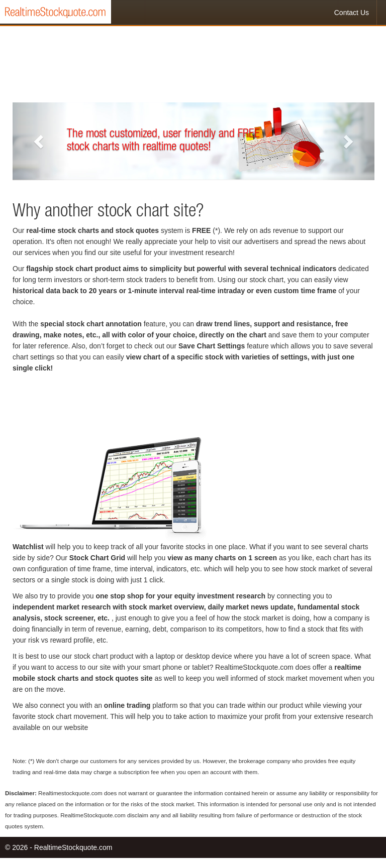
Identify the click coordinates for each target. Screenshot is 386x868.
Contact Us (352, 13)
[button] (40, 141)
